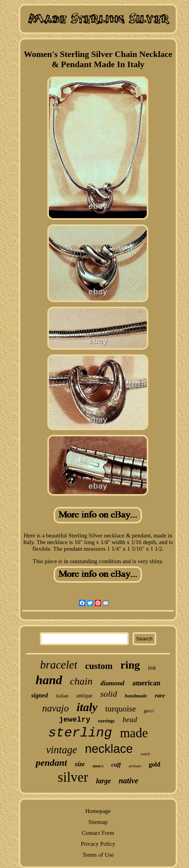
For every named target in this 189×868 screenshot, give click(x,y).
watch (145, 754)
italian (62, 696)
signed (40, 695)
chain (81, 681)
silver (73, 777)
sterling (80, 733)
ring (130, 665)
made (134, 733)
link (152, 668)
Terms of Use (98, 855)
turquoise (121, 709)
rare (160, 695)
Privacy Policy (98, 844)
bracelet (58, 665)
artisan (135, 766)
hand (49, 680)
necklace (109, 749)
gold (154, 764)
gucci (149, 711)
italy (87, 707)
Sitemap (98, 822)
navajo (56, 708)
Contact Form (98, 833)
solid (109, 694)
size (80, 764)
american (146, 683)
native (128, 781)
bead (130, 719)
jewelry (75, 720)
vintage (62, 750)
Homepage (98, 811)
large (103, 781)
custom (99, 666)
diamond (112, 683)
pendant (51, 763)
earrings (107, 721)
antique (84, 696)
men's (98, 766)
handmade (136, 696)
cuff (116, 765)
